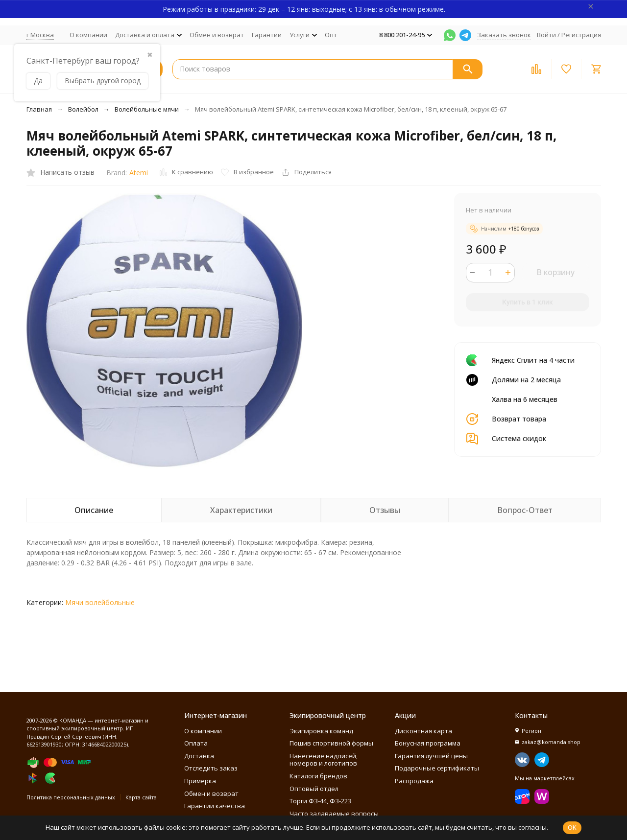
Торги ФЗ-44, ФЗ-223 (320, 801)
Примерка (200, 781)
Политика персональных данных (71, 797)
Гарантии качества (215, 806)
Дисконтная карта (423, 731)
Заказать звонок (504, 35)
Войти (546, 35)
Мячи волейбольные (100, 602)
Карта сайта (141, 797)
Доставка (199, 756)
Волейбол (83, 109)
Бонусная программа (428, 743)
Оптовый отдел (314, 789)
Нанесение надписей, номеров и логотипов (324, 760)
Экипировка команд (321, 731)
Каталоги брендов (318, 776)
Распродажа (414, 781)
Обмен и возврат (217, 35)
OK (572, 827)
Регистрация (581, 35)
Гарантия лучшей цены (431, 756)
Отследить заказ (211, 768)
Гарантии (267, 35)
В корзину (555, 272)
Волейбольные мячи (147, 109)
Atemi (139, 173)
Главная (39, 109)
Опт (331, 35)
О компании (88, 35)
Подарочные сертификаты (437, 768)
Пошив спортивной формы (331, 743)
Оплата (196, 743)
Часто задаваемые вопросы (334, 814)
